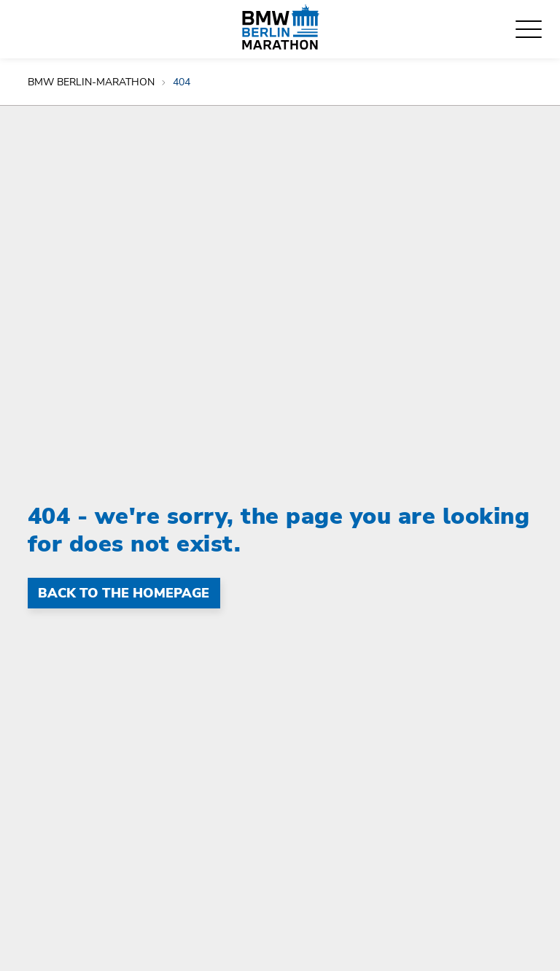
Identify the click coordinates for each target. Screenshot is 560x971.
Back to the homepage (124, 593)
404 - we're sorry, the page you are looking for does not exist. (279, 530)
